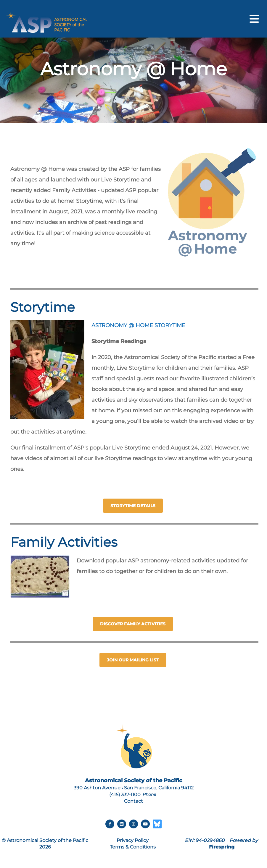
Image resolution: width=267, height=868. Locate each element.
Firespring (222, 847)
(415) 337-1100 (125, 795)
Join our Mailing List (133, 660)
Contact (133, 801)
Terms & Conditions (133, 847)
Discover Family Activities (133, 624)
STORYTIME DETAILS (133, 506)
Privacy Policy (133, 840)
